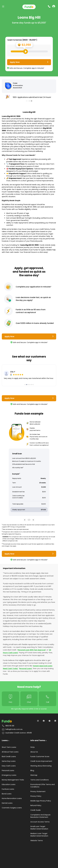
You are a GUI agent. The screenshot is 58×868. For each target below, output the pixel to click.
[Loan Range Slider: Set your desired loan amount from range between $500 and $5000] (29, 51)
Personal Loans (25, 669)
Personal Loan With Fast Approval (32, 650)
